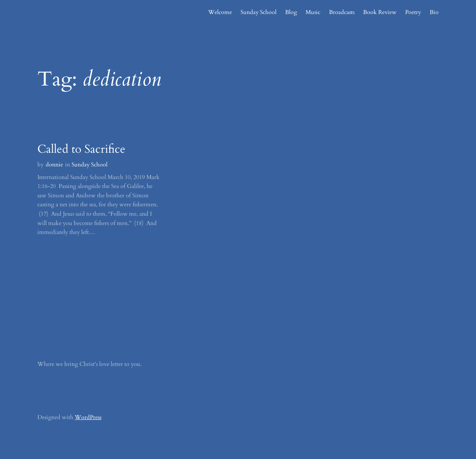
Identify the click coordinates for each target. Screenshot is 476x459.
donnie (54, 165)
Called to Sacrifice (81, 149)
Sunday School (90, 165)
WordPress (88, 417)
